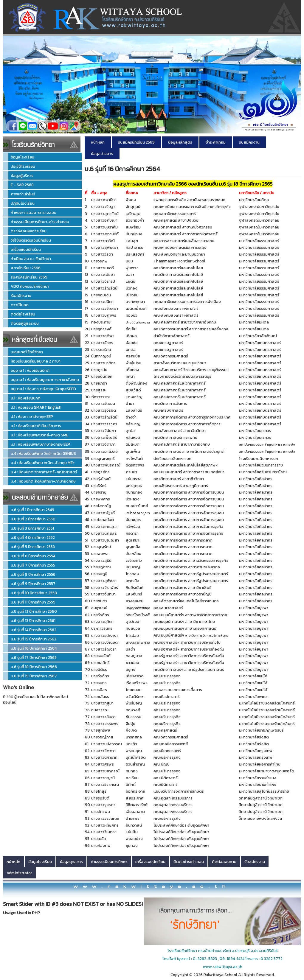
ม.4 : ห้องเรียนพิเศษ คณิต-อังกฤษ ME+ (43, 463)
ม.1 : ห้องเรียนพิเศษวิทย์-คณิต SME (39, 435)
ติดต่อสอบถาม (224, 861)
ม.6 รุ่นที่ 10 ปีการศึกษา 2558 (34, 593)
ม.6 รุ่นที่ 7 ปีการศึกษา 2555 (33, 565)
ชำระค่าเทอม (216, 142)
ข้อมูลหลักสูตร (180, 142)
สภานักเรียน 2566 (26, 268)
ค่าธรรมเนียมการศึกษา (109, 861)
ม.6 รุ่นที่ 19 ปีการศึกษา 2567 (34, 676)
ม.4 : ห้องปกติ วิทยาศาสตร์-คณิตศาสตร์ (44, 472)
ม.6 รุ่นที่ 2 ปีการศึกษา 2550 (33, 519)
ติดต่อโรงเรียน (23, 314)
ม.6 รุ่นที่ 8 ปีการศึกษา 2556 (33, 574)
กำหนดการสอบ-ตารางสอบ (34, 212)
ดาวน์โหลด (20, 305)
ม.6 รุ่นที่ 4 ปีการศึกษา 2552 (33, 537)
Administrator (19, 873)
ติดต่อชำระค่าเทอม (189, 861)
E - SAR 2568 (22, 185)
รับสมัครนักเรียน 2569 (29, 277)
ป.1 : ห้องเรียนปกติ (26, 398)
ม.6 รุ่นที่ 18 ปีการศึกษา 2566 (34, 667)
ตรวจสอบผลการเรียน (29, 231)
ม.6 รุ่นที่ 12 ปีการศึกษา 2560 (34, 611)
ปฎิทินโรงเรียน (23, 203)
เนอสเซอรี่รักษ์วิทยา (27, 352)
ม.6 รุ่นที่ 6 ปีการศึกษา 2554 (33, 556)
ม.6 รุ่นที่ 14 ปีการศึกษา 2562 (34, 630)
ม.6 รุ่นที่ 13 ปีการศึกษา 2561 (33, 620)
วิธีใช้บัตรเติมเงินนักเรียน (31, 240)
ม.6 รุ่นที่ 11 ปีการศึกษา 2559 (33, 602)
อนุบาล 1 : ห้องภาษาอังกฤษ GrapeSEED (43, 389)
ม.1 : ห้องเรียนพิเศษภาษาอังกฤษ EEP (40, 444)
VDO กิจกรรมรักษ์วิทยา (30, 286)
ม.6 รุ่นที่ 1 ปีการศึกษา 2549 (32, 510)
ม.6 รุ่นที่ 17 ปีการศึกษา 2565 (34, 657)
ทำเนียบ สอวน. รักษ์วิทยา (31, 259)
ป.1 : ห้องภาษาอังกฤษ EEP (32, 416)
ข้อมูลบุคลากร (71, 861)
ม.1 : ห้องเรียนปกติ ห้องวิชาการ (36, 426)
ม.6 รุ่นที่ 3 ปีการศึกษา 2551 (32, 528)
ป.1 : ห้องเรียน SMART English (36, 407)
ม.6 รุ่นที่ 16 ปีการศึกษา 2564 (34, 648)
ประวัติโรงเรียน (23, 166)
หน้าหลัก (98, 142)
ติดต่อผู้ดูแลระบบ (25, 323)
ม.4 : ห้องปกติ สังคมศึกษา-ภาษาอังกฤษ (43, 481)
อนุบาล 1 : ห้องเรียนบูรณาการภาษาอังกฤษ (45, 379)
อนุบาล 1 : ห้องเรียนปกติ (30, 370)
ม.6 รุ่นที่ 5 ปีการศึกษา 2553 (33, 547)
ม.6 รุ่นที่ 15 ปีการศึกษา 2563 (34, 639)
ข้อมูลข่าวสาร (102, 153)
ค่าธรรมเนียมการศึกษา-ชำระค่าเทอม (40, 222)
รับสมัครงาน (21, 295)
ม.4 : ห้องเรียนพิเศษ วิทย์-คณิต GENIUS (43, 453)
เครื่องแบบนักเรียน (26, 249)
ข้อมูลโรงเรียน (23, 157)
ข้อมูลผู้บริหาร (22, 175)
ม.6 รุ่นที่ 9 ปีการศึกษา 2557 (33, 584)
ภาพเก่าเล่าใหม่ (23, 194)
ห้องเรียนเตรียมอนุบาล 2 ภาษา (36, 361)
